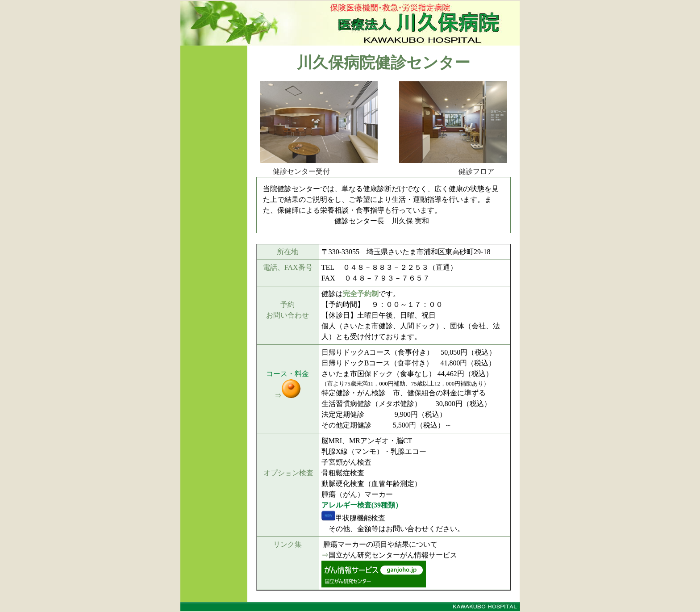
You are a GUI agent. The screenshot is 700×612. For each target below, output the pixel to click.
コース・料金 (287, 374)
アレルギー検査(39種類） (362, 505)
